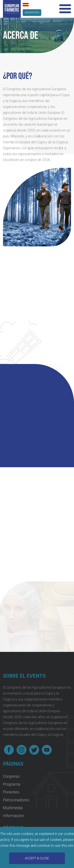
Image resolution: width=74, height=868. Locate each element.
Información (13, 816)
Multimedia (13, 808)
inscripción (32, 13)
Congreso (11, 776)
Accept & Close (37, 858)
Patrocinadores (16, 800)
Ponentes (11, 792)
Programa (12, 784)
